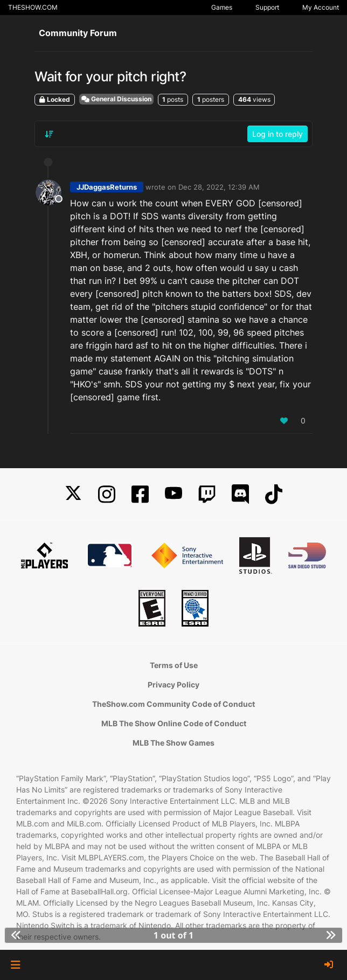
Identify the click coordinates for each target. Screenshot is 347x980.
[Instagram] (107, 494)
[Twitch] (207, 494)
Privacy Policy (174, 684)
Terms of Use (174, 665)
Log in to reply (277, 134)
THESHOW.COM (33, 7)
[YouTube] (174, 494)
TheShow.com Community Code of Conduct (174, 704)
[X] (73, 494)
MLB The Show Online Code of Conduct (174, 723)
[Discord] (240, 494)
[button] (15, 965)
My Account (321, 7)
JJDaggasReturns (107, 187)
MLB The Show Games (174, 743)
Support (267, 7)
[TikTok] (274, 494)
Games (222, 7)
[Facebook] (140, 494)
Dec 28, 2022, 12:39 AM (219, 187)
